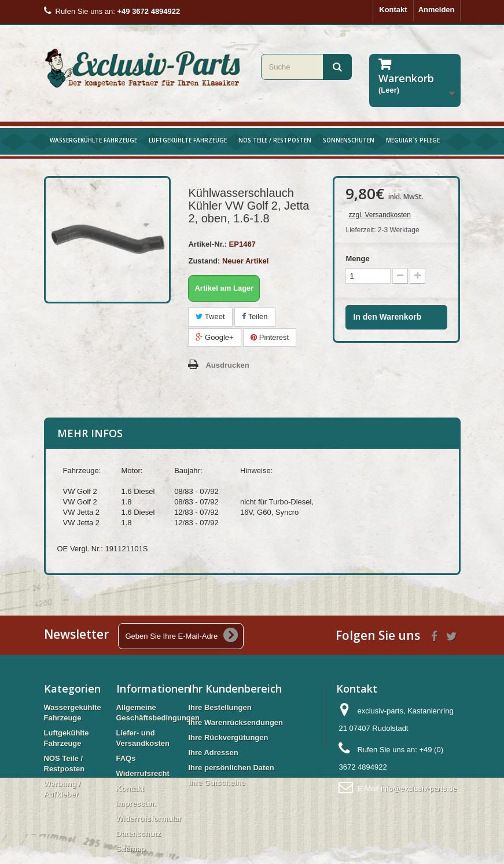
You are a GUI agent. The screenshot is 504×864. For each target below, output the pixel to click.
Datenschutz (139, 834)
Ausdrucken (227, 365)
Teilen (255, 316)
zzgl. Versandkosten (379, 215)
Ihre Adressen (214, 753)
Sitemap (131, 849)
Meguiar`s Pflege (413, 140)
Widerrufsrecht (143, 773)
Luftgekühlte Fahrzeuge (188, 140)
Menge (357, 259)
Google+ (214, 337)
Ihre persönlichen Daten (231, 768)
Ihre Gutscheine (217, 783)
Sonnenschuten (349, 140)
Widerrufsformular (149, 819)
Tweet (210, 316)
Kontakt (393, 10)
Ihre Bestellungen (220, 707)
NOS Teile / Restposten (275, 140)
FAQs (126, 758)
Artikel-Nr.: (207, 244)
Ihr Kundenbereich (235, 689)
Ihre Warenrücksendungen (236, 722)
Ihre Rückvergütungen (229, 737)
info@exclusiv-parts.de (419, 788)
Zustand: (204, 261)
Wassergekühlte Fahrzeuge (93, 140)
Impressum (136, 803)
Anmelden (437, 10)
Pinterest (270, 337)
